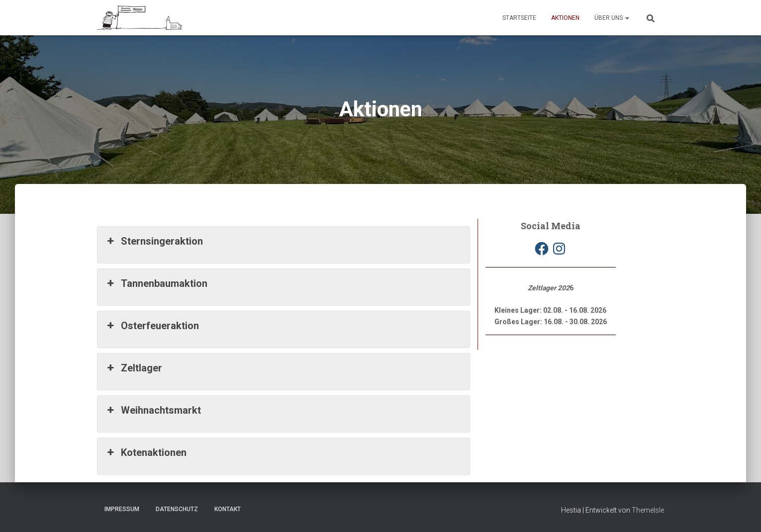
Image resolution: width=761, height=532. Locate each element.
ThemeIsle (648, 510)
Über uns (612, 18)
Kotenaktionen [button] (146, 452)
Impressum (122, 509)
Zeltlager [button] (134, 368)
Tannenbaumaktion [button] (156, 283)
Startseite (519, 18)
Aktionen (565, 18)
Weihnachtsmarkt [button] (153, 410)
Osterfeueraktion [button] (152, 326)
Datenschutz (177, 509)
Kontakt (228, 509)
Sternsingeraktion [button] (154, 241)
